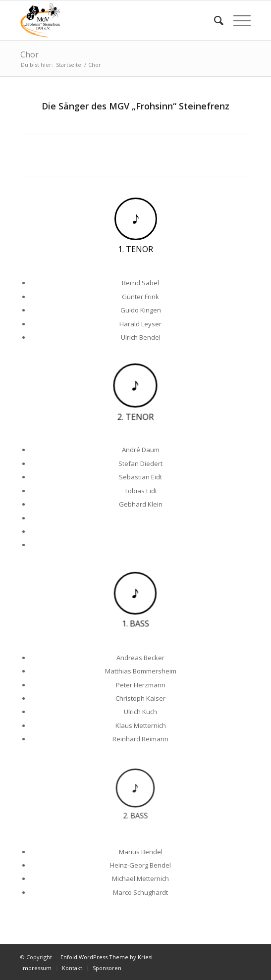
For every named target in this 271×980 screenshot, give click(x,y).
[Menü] (237, 20)
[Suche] (214, 20)
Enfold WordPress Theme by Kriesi (107, 957)
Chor (29, 54)
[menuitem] (214, 20)
